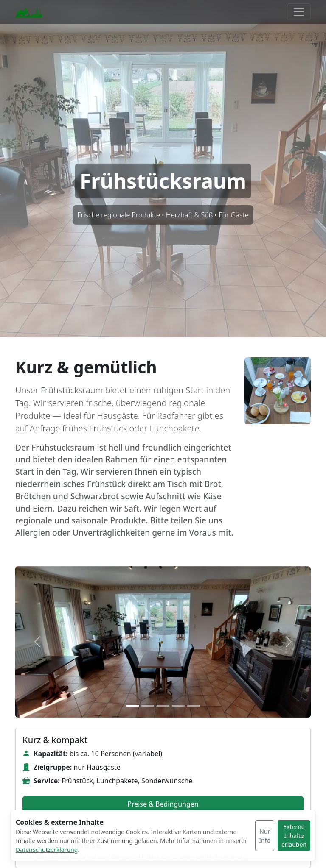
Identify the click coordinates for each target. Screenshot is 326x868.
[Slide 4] (178, 706)
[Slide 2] (148, 706)
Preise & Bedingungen (163, 804)
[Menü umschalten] (299, 12)
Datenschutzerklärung (47, 850)
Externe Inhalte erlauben (294, 836)
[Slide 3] (163, 706)
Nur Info (265, 836)
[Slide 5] (194, 706)
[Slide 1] (132, 706)
